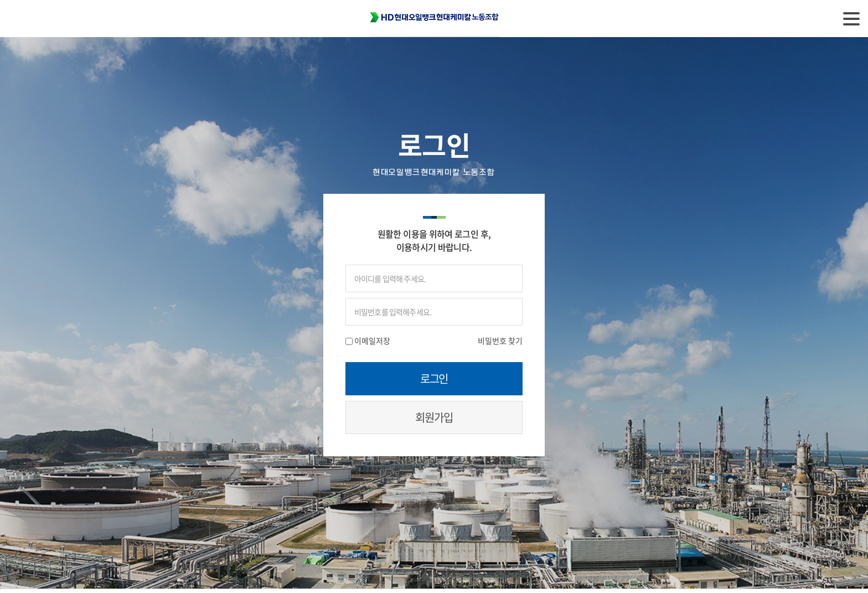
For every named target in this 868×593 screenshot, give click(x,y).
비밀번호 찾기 (500, 341)
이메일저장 (372, 341)
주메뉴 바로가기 (0, 0)
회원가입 (434, 417)
